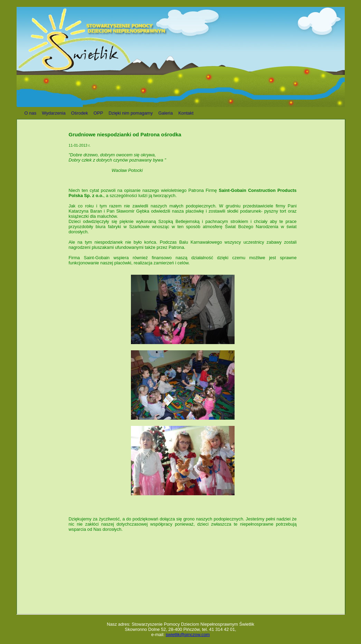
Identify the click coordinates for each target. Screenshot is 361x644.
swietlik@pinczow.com (188, 635)
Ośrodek (80, 113)
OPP (98, 113)
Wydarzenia (54, 113)
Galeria (165, 113)
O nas (31, 113)
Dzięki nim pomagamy (131, 113)
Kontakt (186, 113)
